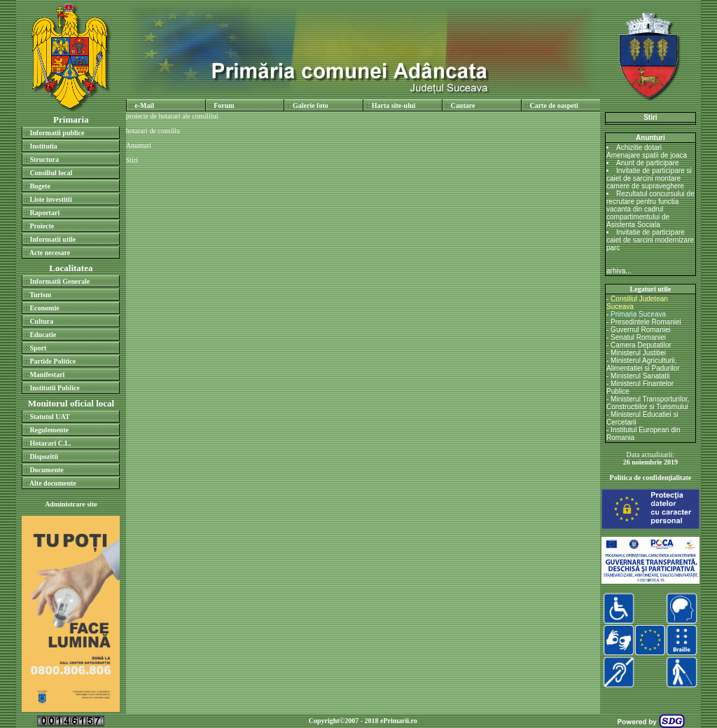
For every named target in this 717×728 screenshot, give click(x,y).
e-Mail (144, 105)
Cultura (41, 321)
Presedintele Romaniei (646, 322)
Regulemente (49, 430)
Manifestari (47, 375)
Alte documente (53, 483)
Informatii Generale (60, 281)
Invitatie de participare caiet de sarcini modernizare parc (650, 240)
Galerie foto (311, 105)
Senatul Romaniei (638, 337)
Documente (46, 470)
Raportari (44, 213)
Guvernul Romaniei (641, 330)
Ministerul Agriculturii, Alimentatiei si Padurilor (643, 364)
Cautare (463, 105)
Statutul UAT (49, 417)
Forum (224, 105)
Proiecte (42, 226)
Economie (44, 308)
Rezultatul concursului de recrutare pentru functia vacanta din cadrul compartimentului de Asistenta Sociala (650, 209)
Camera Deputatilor (641, 345)
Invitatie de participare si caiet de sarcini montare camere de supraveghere (649, 178)
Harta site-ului (394, 105)
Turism (40, 295)
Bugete (40, 186)
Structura (44, 159)
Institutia (43, 146)
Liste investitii (50, 199)
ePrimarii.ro (399, 721)
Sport (38, 348)
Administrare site (71, 504)
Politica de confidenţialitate (651, 478)
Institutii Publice (54, 388)
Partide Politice (53, 361)
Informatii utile (53, 239)
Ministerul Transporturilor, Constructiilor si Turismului (648, 403)
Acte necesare (50, 253)
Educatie (43, 335)
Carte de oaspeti (554, 105)
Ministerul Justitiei (638, 353)
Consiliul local (51, 173)
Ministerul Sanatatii (640, 376)
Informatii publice (57, 133)
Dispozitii (44, 456)
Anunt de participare (648, 163)
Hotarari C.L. (50, 443)
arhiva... (619, 271)
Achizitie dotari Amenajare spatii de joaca (647, 151)
